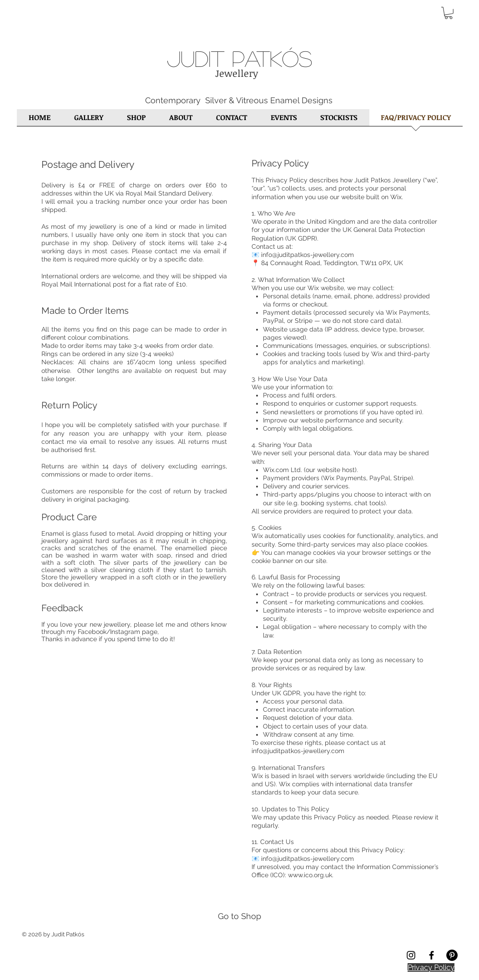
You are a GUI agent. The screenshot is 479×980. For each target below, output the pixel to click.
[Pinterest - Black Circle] (452, 955)
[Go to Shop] (239, 916)
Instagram (125, 632)
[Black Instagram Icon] (411, 955)
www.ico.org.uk (310, 875)
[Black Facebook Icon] (431, 955)
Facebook (92, 632)
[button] (449, 13)
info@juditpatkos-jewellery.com (298, 751)
